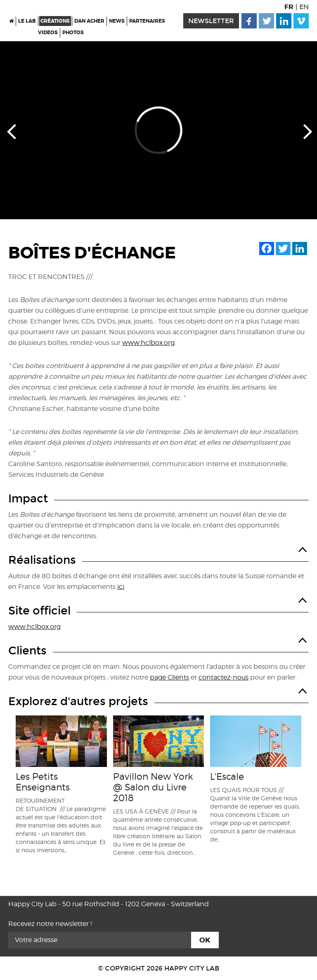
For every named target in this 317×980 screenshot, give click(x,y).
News (117, 21)
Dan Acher (89, 21)
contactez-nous (224, 677)
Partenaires (147, 21)
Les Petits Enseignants (43, 782)
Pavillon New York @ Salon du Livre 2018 (153, 787)
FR (289, 7)
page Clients (169, 677)
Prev (12, 131)
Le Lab (27, 21)
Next (305, 131)
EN (304, 7)
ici (121, 587)
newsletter (211, 21)
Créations (55, 21)
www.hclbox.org (148, 343)
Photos (73, 33)
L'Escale (227, 776)
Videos (48, 33)
